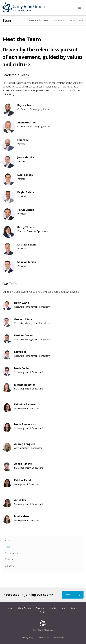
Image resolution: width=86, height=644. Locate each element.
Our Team (59, 20)
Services (40, 608)
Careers (9, 566)
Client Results (24, 608)
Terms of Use (44, 638)
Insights (52, 608)
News (64, 608)
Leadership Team (39, 20)
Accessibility (59, 638)
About (8, 540)
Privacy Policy (28, 638)
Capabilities (11, 553)
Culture (9, 559)
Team (8, 547)
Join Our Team (76, 20)
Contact (43, 612)
